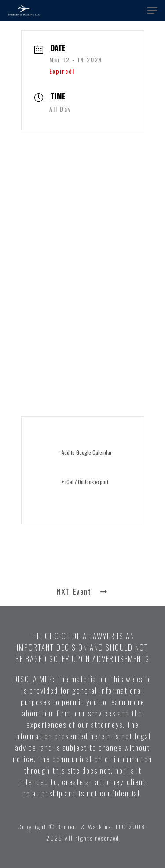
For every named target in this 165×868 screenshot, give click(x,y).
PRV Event (82, 563)
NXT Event (82, 592)
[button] (152, 11)
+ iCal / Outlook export (85, 482)
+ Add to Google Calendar (85, 452)
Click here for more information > (74, 358)
